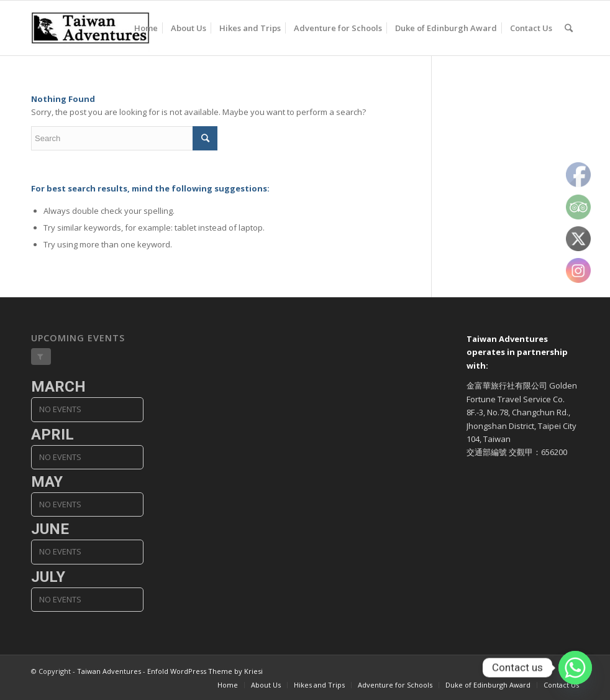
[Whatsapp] (575, 668)
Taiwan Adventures (109, 671)
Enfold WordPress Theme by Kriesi (205, 671)
